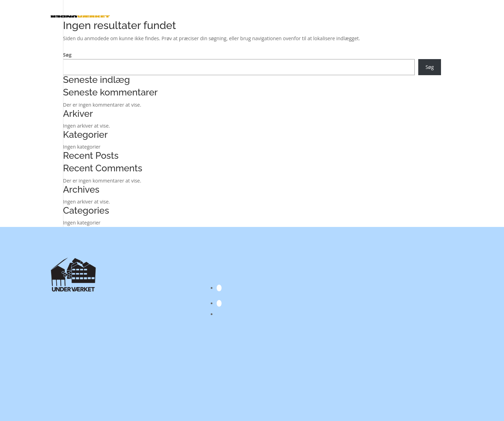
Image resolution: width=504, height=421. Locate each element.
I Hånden (268, 16)
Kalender (187, 16)
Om (443, 16)
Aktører (242, 16)
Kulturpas (421, 16)
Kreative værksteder (306, 16)
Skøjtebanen (390, 16)
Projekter (352, 16)
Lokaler (212, 16)
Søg (67, 55)
